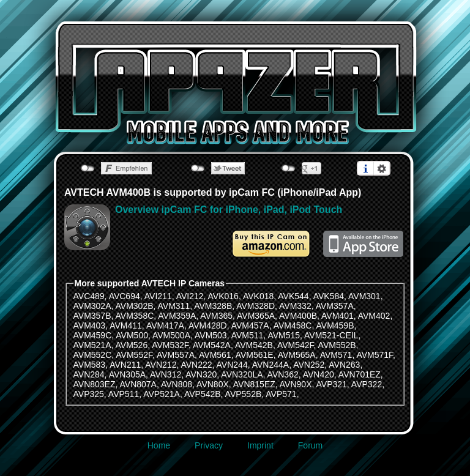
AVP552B (244, 394)
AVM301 (364, 296)
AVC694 (125, 296)
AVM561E (255, 355)
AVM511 (248, 335)
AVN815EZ (254, 384)
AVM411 (126, 325)
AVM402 (374, 316)
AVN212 (161, 365)
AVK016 (223, 296)
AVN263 (344, 365)
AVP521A (162, 394)
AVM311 (174, 306)
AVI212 (190, 296)
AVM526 (132, 345)
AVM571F (375, 355)
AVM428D (208, 325)
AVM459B (335, 325)
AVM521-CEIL (331, 335)
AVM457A (250, 325)
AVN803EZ (95, 384)
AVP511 (124, 394)
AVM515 (284, 335)
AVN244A (270, 365)
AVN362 (283, 374)
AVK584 (329, 296)
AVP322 (367, 384)
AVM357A (335, 306)
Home (159, 445)
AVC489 (89, 296)
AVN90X (296, 384)
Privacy (209, 445)
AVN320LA (242, 374)
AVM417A (165, 325)
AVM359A (177, 316)
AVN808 (177, 384)
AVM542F (296, 345)
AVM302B (135, 306)
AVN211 (125, 365)
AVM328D (256, 306)
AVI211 (158, 296)
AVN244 (232, 365)
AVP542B (203, 394)
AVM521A (92, 345)
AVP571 (281, 394)
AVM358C (135, 316)
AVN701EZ (360, 374)
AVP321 (332, 384)
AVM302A (92, 306)
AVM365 (216, 316)
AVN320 (201, 374)
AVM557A (176, 355)
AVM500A (171, 335)
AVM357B (92, 316)
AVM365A (256, 316)
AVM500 (132, 335)
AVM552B (337, 345)
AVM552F (134, 355)
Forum (310, 445)
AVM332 (295, 306)
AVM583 (90, 365)
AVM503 (211, 335)
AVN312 (166, 374)
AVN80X (213, 384)
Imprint (260, 445)
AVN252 (309, 365)
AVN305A (127, 374)
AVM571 (336, 355)
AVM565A (297, 355)
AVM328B (213, 306)
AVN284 (89, 374)
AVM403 (90, 325)
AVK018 (258, 296)
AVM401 (338, 316)
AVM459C (93, 335)
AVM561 (215, 355)
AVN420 (319, 374)
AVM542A (212, 345)
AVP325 (89, 394)
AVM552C (93, 355)
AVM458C (293, 325)
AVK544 (293, 296)
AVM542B (254, 345)
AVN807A (138, 384)
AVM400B (298, 316)
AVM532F (170, 345)
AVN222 (196, 365)
